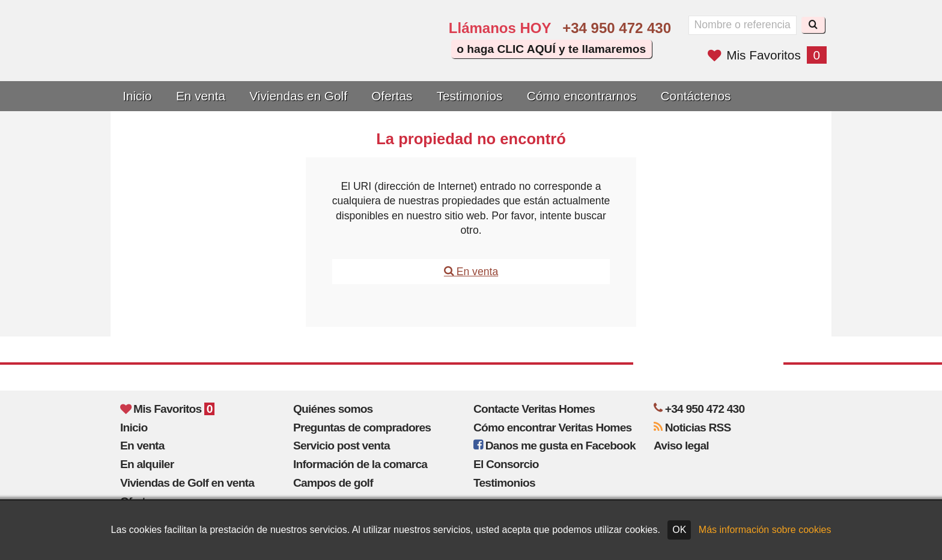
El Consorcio (506, 464)
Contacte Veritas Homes (534, 409)
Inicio (137, 96)
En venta (201, 96)
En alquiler (147, 464)
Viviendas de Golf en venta (187, 483)
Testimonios (470, 96)
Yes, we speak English (337, 55)
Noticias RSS (692, 428)
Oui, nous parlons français (405, 55)
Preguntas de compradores (362, 428)
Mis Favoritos (767, 55)
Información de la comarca (360, 464)
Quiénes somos (333, 409)
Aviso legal (681, 446)
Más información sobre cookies (765, 530)
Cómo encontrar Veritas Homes (552, 428)
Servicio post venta (342, 446)
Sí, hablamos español (371, 55)
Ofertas (392, 96)
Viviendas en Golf (298, 96)
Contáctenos (696, 96)
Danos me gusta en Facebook (555, 446)
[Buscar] (813, 25)
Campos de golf (333, 483)
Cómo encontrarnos (582, 96)
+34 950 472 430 (617, 28)
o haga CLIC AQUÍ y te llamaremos (551, 49)
